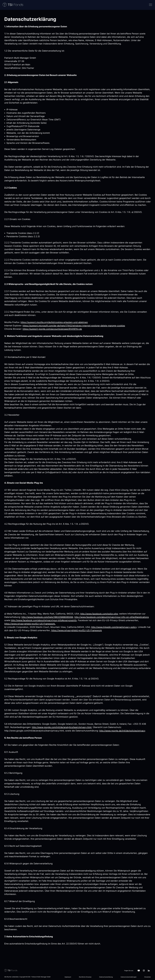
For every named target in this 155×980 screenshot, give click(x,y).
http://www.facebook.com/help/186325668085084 (47, 617)
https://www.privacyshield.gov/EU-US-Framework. (30, 624)
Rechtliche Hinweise (85, 977)
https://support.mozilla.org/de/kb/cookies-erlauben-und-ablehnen (54, 322)
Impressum (68, 977)
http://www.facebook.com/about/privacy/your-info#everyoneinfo (44, 620)
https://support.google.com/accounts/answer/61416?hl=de (52, 329)
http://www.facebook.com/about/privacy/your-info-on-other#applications (112, 617)
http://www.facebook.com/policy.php (99, 614)
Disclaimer (148, 977)
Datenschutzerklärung (106, 977)
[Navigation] (150, 5)
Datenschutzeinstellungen (129, 977)
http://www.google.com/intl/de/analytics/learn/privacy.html (62, 727)
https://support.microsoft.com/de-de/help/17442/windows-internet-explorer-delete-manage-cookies (74, 326)
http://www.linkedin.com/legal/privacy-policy (114, 627)
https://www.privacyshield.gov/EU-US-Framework (77, 630)
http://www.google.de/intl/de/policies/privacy (122, 731)
